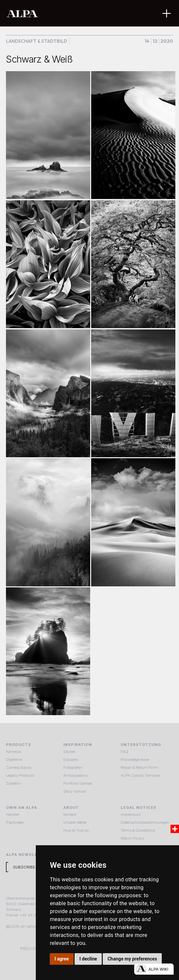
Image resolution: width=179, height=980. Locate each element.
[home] (69, 13)
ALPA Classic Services (140, 775)
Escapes (71, 759)
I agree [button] (62, 959)
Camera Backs (19, 767)
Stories (69, 752)
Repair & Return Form (139, 767)
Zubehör (13, 783)
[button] (167, 13)
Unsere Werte (75, 822)
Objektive (14, 759)
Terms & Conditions (138, 830)
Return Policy (132, 838)
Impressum (131, 814)
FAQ (124, 752)
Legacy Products (20, 775)
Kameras (14, 752)
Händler (13, 814)
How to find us (76, 830)
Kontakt (70, 814)
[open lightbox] (48, 135)
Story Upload (75, 791)
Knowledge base (135, 759)
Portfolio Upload (78, 783)
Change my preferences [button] (132, 959)
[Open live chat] (154, 969)
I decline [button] (88, 959)
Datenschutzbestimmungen (145, 822)
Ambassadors (75, 775)
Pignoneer (15, 822)
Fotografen (73, 767)
